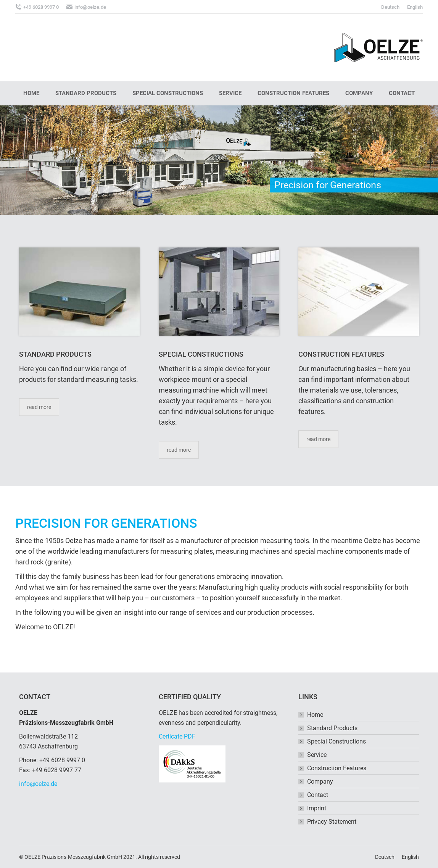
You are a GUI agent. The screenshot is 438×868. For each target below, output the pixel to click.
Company (320, 782)
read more (39, 407)
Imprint (317, 808)
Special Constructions (337, 741)
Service (317, 755)
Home (315, 715)
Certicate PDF (177, 736)
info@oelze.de (38, 784)
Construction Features (337, 768)
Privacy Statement (332, 822)
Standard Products (332, 728)
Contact (318, 795)
